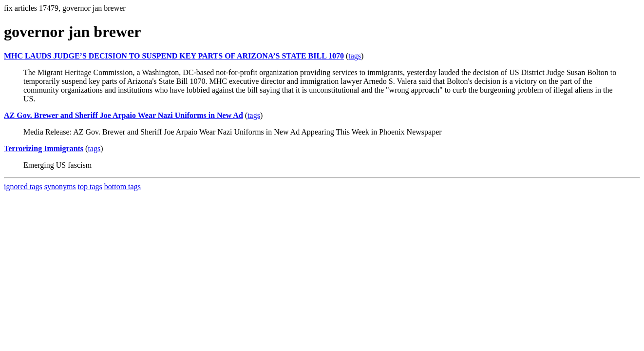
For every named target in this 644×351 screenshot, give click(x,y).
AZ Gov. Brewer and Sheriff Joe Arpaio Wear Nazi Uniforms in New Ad (123, 115)
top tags (90, 186)
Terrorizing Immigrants (44, 148)
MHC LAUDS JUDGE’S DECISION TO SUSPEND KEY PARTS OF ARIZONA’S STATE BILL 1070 (174, 56)
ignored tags (23, 186)
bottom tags (123, 186)
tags (355, 56)
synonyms (60, 186)
